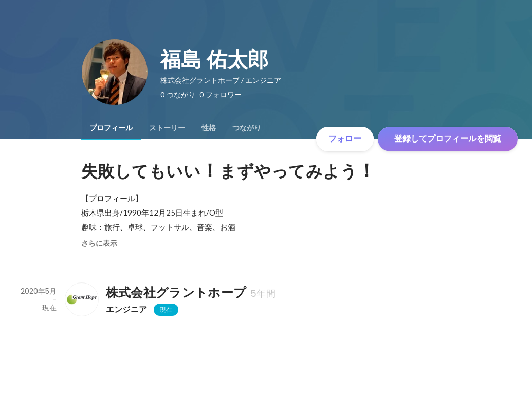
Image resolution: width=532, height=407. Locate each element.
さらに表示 (99, 243)
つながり (247, 128)
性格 (209, 128)
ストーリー (167, 128)
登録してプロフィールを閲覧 (448, 139)
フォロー (345, 139)
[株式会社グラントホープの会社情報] (81, 299)
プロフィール (111, 128)
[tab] (111, 128)
